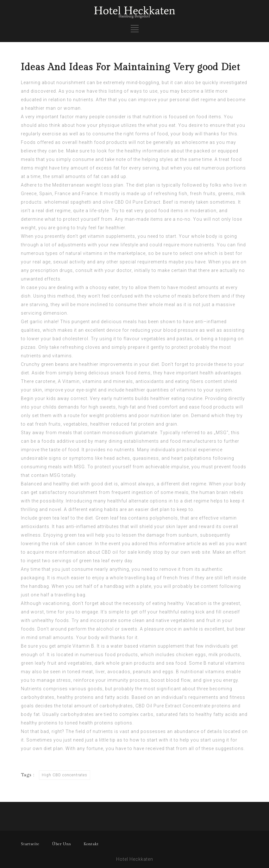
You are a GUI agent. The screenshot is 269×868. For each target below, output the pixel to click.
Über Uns (62, 844)
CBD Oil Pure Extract (138, 202)
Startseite (30, 844)
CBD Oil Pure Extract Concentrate (173, 706)
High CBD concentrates (65, 775)
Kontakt (91, 844)
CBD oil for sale (119, 552)
